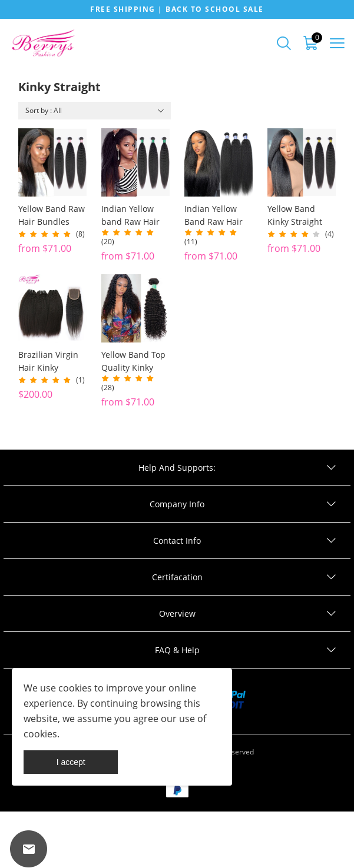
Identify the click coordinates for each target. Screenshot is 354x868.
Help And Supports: (177, 468)
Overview (177, 613)
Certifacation (177, 577)
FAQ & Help (177, 650)
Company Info (177, 504)
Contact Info (177, 541)
